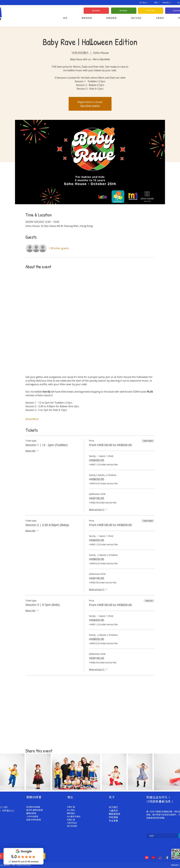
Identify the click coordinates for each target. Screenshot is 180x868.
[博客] (158, 3)
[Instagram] (160, 858)
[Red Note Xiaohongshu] (147, 858)
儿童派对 (113, 810)
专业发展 (113, 821)
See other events (90, 106)
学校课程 (113, 817)
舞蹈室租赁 (115, 814)
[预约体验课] (96, 11)
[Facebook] (167, 858)
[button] (160, 18)
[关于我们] (147, 3)
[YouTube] (153, 858)
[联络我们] (170, 3)
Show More (32, 419)
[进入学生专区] (151, 11)
